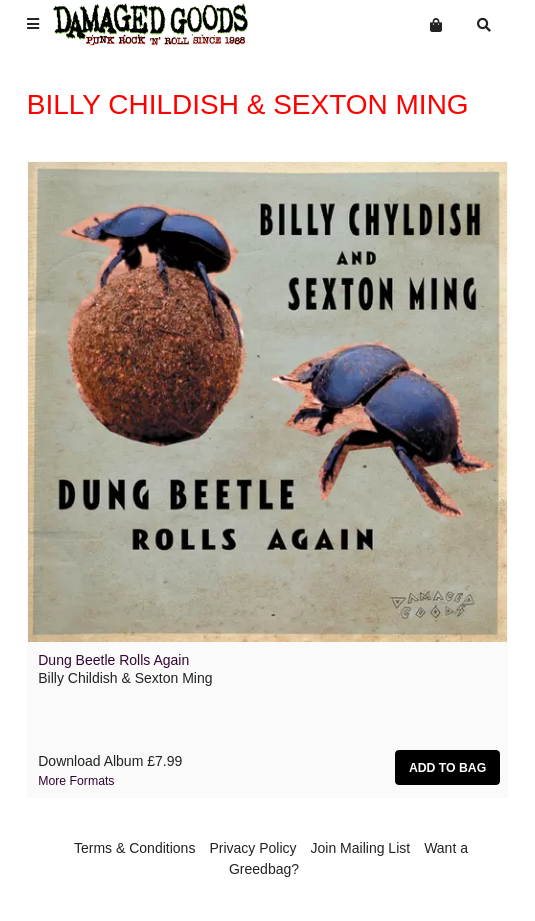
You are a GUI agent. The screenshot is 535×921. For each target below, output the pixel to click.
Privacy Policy (252, 848)
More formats (76, 781)
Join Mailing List (361, 848)
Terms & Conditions (134, 848)
